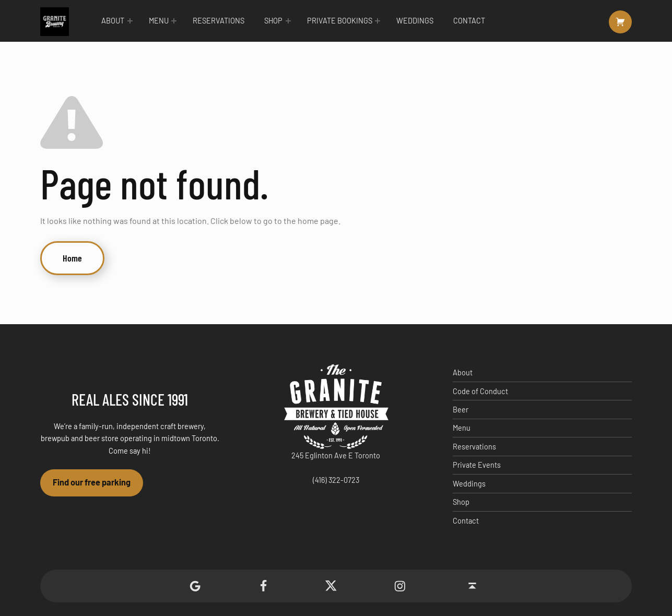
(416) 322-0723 (336, 480)
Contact (469, 21)
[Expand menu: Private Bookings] (378, 21)
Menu (159, 21)
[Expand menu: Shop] (288, 21)
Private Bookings (340, 21)
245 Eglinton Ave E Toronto (336, 455)
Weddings (415, 21)
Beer (461, 410)
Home (72, 258)
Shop (273, 21)
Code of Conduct (480, 391)
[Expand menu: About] (130, 21)
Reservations (219, 21)
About (113, 21)
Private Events (477, 465)
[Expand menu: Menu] (174, 21)
